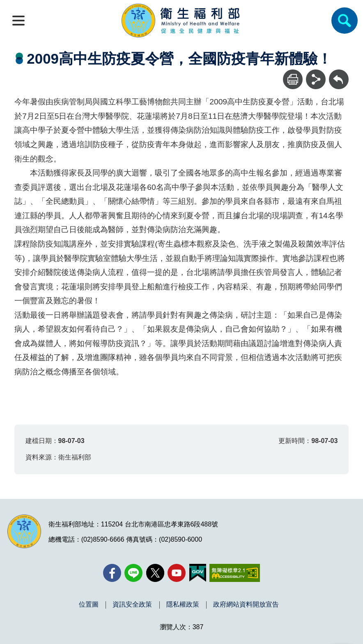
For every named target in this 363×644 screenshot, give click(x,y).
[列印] (293, 79)
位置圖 (89, 605)
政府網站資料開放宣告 (246, 605)
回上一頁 (339, 73)
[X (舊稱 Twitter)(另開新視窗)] (155, 573)
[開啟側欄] (18, 21)
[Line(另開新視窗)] (133, 573)
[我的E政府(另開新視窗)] (198, 573)
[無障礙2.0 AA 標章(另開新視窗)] (235, 573)
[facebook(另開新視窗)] (112, 573)
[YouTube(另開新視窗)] (177, 573)
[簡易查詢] (345, 21)
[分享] (316, 79)
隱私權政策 (183, 605)
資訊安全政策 (132, 605)
